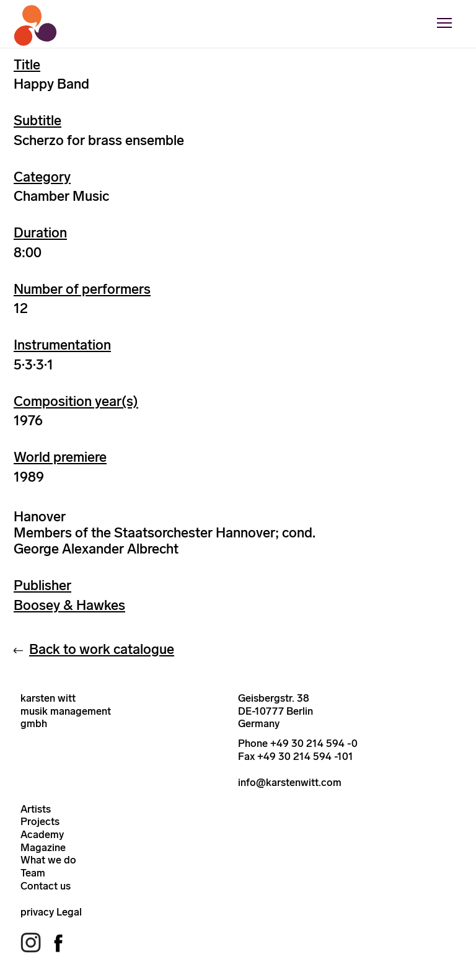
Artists (36, 809)
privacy (37, 912)
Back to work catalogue (102, 649)
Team (33, 873)
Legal (69, 912)
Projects (40, 821)
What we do (48, 860)
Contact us (46, 886)
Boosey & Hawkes (69, 605)
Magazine (43, 847)
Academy (42, 834)
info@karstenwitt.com (290, 782)
